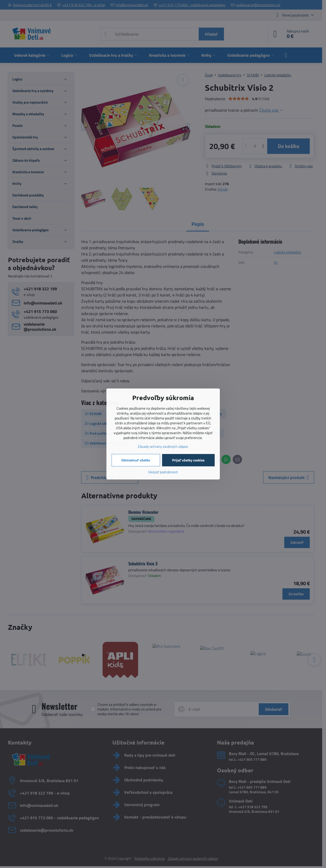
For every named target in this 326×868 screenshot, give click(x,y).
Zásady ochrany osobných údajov (163, 446)
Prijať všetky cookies (188, 460)
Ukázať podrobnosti (163, 472)
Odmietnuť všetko (136, 460)
